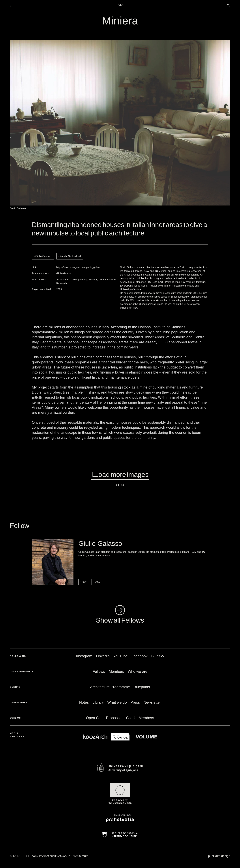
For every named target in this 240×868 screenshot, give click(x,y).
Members (116, 671)
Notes (84, 702)
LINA (119, 5)
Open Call (94, 718)
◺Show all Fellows (120, 615)
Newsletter (152, 702)
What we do (117, 702)
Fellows (99, 671)
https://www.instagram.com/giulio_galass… (80, 267)
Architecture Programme (110, 687)
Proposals (114, 718)
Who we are (138, 671)
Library (98, 702)
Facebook (139, 656)
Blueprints (142, 687)
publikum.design (219, 856)
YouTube (120, 656)
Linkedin (103, 656)
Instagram (84, 656)
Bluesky (158, 656)
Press (135, 702)
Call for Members (140, 718)
